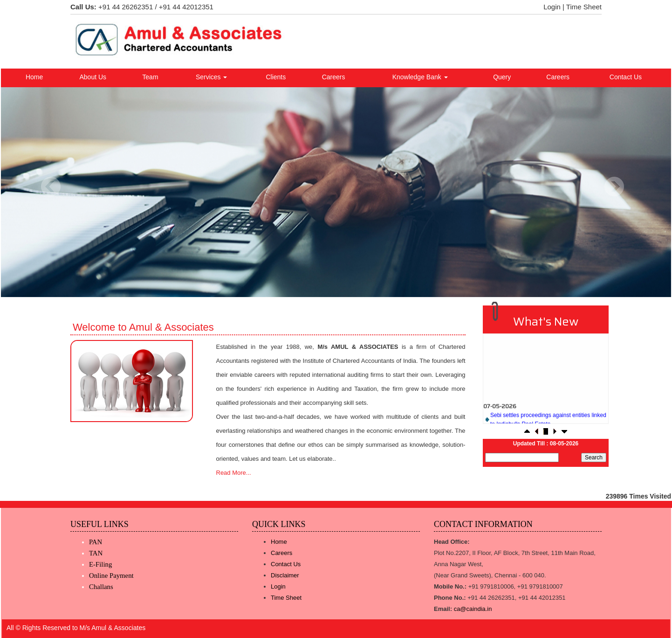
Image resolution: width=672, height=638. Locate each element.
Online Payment (111, 576)
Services (212, 77)
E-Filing (100, 564)
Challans (101, 587)
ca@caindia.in (473, 609)
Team (150, 77)
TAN (96, 553)
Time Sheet (584, 7)
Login (552, 7)
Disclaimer (285, 575)
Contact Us (626, 77)
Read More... (234, 473)
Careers (334, 77)
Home (34, 77)
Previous (51, 187)
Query (502, 77)
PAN (96, 542)
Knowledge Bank (420, 77)
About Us (93, 77)
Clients (276, 77)
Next (614, 187)
